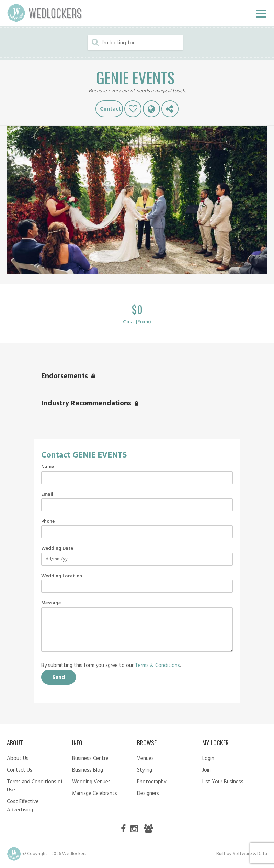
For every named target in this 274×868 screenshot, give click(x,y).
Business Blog (88, 770)
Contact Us (20, 770)
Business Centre (90, 759)
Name (48, 467)
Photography (152, 782)
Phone (48, 522)
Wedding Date (57, 549)
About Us (18, 759)
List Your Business (223, 782)
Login (208, 759)
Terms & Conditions (157, 666)
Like (133, 109)
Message (51, 603)
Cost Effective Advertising (23, 806)
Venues (145, 759)
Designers (148, 794)
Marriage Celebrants (95, 794)
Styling (145, 770)
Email (47, 495)
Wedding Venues (91, 782)
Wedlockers (45, 13)
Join (207, 770)
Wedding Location (62, 576)
